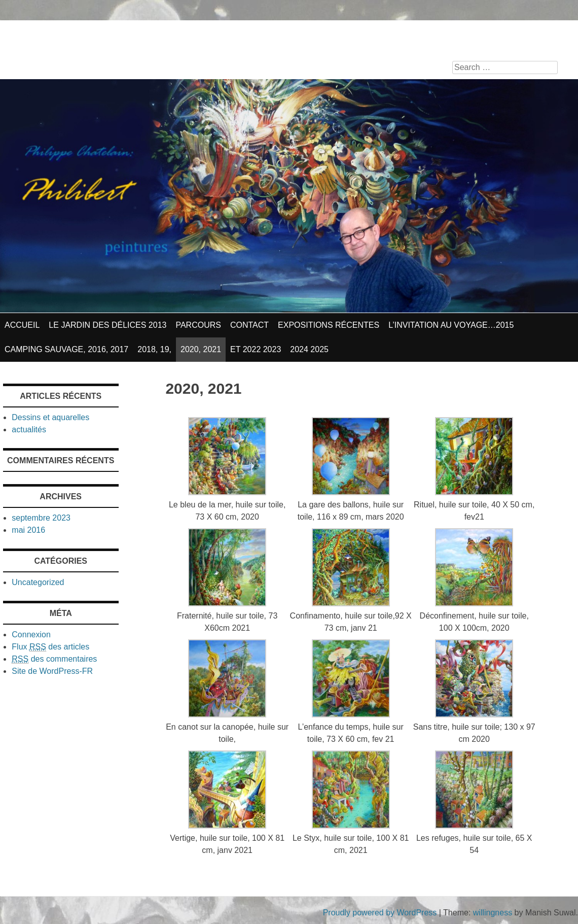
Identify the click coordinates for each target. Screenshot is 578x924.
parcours (198, 325)
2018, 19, (154, 349)
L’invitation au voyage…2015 (451, 325)
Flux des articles (50, 647)
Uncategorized (38, 582)
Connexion (31, 635)
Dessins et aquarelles (50, 417)
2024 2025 (309, 349)
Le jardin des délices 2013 (107, 325)
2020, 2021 (201, 349)
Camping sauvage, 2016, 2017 (66, 349)
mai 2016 (28, 530)
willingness (493, 913)
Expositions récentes (329, 325)
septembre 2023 (41, 518)
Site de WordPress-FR (52, 671)
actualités (29, 430)
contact (249, 325)
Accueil (22, 325)
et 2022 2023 (256, 349)
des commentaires (54, 659)
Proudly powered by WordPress (380, 913)
